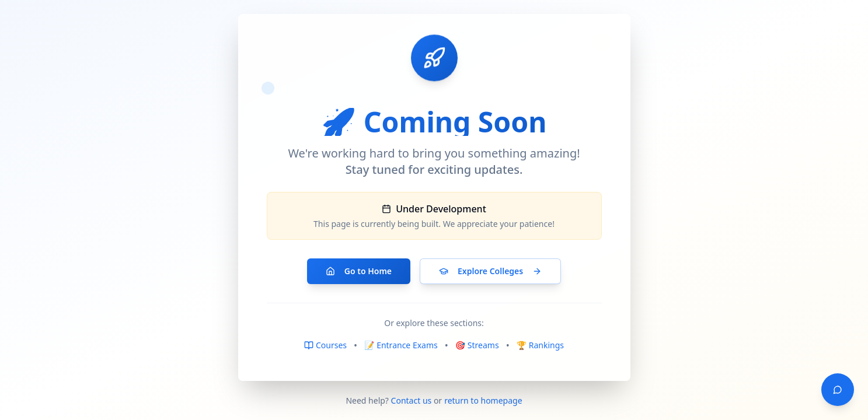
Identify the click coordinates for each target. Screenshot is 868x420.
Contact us (412, 400)
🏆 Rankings (540, 345)
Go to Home (359, 271)
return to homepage (483, 400)
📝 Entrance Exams (401, 345)
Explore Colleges (490, 271)
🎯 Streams (477, 345)
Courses (325, 345)
